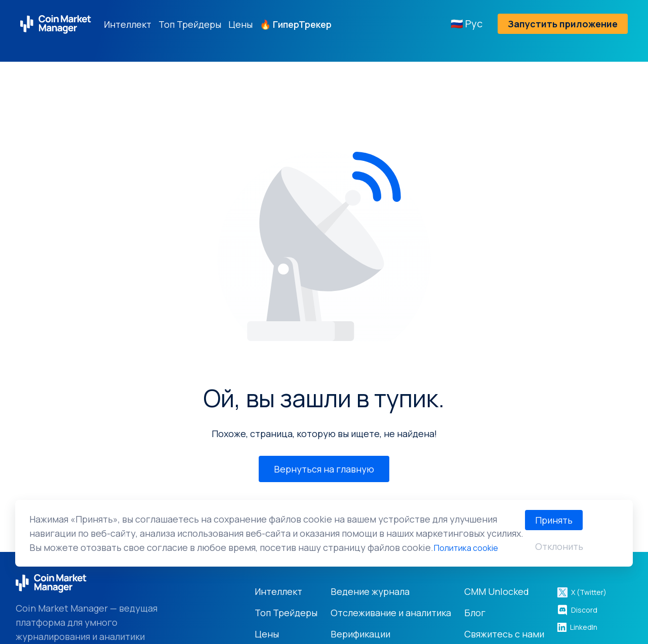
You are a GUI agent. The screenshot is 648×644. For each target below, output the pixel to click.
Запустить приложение (563, 24)
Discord (577, 610)
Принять (554, 520)
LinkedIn (577, 627)
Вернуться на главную (324, 469)
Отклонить (559, 546)
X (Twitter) (582, 592)
